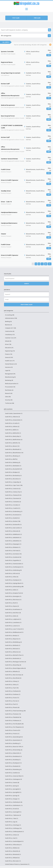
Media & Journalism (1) (12, 384)
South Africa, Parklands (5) (13, 691)
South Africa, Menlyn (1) (12, 636)
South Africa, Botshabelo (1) (13, 466)
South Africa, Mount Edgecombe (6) (15, 668)
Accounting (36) (10, 315)
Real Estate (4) (9, 390)
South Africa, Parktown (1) (13, 694)
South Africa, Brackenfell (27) (14, 469)
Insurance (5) (9, 367)
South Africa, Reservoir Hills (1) (14, 747)
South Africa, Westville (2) (13, 851)
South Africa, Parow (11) (12, 698)
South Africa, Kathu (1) (12, 590)
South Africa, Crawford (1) (13, 508)
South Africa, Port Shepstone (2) (14, 727)
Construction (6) (10, 331)
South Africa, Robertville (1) (13, 753)
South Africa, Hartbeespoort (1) (14, 567)
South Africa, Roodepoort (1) (13, 763)
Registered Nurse (7, 62)
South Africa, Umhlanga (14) (13, 828)
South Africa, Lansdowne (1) (13, 622)
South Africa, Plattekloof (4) (13, 717)
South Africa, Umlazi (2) (12, 835)
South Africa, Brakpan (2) (12, 472)
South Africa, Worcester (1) (13, 861)
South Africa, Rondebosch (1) (13, 756)
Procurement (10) (10, 387)
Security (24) (9, 400)
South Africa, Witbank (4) (12, 858)
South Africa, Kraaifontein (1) (14, 609)
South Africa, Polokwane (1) (13, 720)
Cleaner (4, 234)
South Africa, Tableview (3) (13, 815)
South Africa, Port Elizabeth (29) (14, 724)
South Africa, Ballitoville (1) (13, 433)
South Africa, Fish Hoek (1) (13, 551)
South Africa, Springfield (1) (13, 792)
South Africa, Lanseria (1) (12, 626)
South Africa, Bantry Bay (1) (13, 436)
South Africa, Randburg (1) (13, 743)
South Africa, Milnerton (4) (13, 652)
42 (46, 264)
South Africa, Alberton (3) (12, 417)
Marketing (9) (9, 380)
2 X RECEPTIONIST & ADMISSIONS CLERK (12, 127)
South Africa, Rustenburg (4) (13, 769)
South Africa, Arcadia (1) (12, 423)
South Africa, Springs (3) (12, 796)
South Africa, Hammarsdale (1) (14, 564)
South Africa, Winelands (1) (13, 854)
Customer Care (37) (11, 338)
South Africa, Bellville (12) (13, 443)
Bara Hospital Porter (8, 116)
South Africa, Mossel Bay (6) (13, 665)
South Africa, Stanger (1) (12, 799)
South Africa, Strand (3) (12, 809)
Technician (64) (10, 403)
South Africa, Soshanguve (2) (13, 779)
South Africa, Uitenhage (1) (13, 825)
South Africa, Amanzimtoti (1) (14, 420)
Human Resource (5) (11, 364)
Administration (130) (11, 318)
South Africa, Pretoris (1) (12, 734)
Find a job (37, 18)
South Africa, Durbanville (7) (13, 525)
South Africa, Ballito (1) (12, 430)
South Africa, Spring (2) (12, 786)
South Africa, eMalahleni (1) (13, 541)
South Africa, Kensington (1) (13, 596)
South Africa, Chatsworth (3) (13, 495)
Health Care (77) (10, 361)
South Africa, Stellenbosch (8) (14, 802)
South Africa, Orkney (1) (12, 681)
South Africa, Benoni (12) (12, 446)
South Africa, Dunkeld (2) (12, 518)
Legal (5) (8, 370)
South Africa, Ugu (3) (11, 822)
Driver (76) (8, 344)
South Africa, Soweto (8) (12, 782)
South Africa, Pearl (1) (11, 704)
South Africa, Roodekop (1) (13, 760)
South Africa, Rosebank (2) (13, 766)
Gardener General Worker (9, 159)
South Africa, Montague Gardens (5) (16, 662)
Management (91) (10, 374)
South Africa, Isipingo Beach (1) (14, 583)
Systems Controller (7, 51)
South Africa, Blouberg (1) (13, 456)
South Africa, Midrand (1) (12, 649)
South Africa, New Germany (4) (14, 675)
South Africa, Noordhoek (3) (13, 678)
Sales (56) (8, 397)
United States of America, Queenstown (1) (17, 864)
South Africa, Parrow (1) (12, 701)
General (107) (9, 357)
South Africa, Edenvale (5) (13, 531)
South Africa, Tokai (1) (12, 818)
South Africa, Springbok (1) (13, 789)
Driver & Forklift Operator (10, 180)
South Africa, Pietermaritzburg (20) (15, 711)
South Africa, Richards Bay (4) (14, 750)
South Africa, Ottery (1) (12, 685)
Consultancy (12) (10, 335)
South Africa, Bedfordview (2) (14, 440)
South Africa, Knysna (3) (12, 606)
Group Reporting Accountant (11, 73)
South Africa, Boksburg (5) (13, 462)
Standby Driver (6, 191)
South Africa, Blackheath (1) (13, 449)
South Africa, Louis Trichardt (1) (14, 629)
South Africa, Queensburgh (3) (14, 737)
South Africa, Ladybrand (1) (13, 619)
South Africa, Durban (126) (13, 521)
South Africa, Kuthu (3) (12, 616)
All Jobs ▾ (6, 42)
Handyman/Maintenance (9, 212)
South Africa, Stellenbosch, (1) (14, 805)
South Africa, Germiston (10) (13, 554)
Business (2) (8, 325)
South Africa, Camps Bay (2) (13, 482)
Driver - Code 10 (6, 202)
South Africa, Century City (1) (13, 492)
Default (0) (8, 341)
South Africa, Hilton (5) (12, 577)
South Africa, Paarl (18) (12, 688)
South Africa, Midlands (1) (13, 645)
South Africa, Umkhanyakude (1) (14, 832)
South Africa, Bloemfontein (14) (14, 453)
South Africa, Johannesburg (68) (14, 587)
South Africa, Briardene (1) (13, 479)
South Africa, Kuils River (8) (13, 613)
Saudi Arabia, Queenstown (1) (14, 413)
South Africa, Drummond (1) (13, 515)
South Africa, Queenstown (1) (14, 740)
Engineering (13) (10, 351)
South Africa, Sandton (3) (12, 773)
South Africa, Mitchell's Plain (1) (14, 655)
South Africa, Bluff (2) (11, 459)
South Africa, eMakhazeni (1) (13, 534)
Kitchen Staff (5, 84)
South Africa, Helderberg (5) (13, 570)
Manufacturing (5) (10, 377)
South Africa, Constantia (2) (13, 502)
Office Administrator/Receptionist (10, 94)
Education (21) (9, 348)
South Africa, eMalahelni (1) (13, 537)
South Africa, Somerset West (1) (14, 776)
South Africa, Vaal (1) (11, 838)
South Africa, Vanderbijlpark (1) (14, 841)
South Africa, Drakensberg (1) (14, 511)
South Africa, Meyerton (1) (13, 639)
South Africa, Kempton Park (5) (14, 593)
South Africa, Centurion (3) (13, 489)
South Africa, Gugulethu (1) (13, 560)
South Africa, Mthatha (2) (12, 671)
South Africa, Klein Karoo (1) (13, 600)
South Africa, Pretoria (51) (13, 730)
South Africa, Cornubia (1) (13, 505)
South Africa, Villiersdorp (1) (13, 845)
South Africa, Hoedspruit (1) (13, 580)
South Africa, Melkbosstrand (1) (14, 632)
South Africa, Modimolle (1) (13, 658)
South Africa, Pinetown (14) (13, 714)
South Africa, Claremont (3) (13, 498)
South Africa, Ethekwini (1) (13, 547)
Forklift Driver (6, 169)
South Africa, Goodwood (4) (13, 557)
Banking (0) (8, 321)
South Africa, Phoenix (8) (12, 707)
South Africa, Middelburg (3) (13, 642)
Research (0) (9, 393)
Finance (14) (9, 354)
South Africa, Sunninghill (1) (13, 812)
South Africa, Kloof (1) (11, 603)
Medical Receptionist (8, 105)
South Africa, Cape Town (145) (14, 485)
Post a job (16, 18)
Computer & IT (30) (10, 328)
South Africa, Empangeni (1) (13, 544)
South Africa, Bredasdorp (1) (13, 475)
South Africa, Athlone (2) (12, 426)
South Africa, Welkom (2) (12, 848)
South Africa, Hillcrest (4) (12, 573)
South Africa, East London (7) (13, 528)
